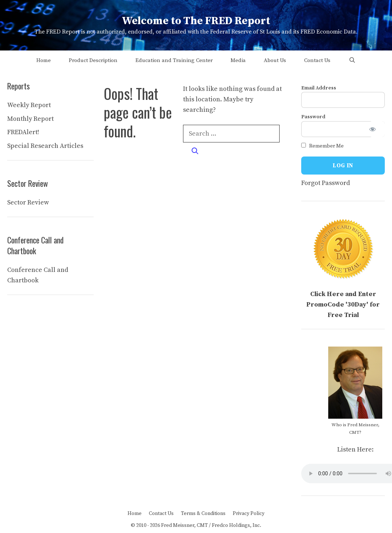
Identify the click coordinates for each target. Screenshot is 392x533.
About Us (275, 60)
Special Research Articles (45, 146)
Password (313, 117)
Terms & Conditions (203, 514)
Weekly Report (29, 105)
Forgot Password (326, 183)
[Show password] (377, 129)
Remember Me (322, 146)
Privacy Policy (249, 514)
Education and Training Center (174, 60)
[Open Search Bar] (352, 60)
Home (44, 60)
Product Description (93, 60)
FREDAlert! (23, 132)
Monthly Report (30, 119)
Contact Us (317, 60)
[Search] (195, 151)
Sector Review (28, 202)
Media (238, 60)
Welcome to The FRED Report (196, 21)
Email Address (319, 88)
